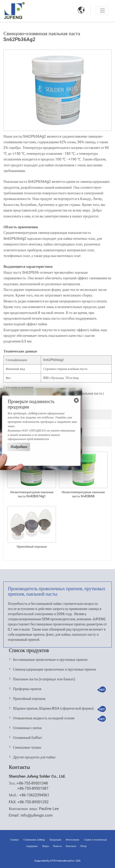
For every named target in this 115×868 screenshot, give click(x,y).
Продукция (56, 840)
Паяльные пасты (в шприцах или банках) (44, 679)
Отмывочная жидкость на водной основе (44, 718)
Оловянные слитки (27, 728)
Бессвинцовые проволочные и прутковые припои (50, 660)
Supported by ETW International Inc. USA (57, 861)
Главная (14, 840)
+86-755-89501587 (33, 788)
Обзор (83, 846)
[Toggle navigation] (102, 11)
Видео (46, 846)
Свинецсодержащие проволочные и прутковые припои (54, 669)
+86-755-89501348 (32, 783)
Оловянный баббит (27, 738)
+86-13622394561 (34, 795)
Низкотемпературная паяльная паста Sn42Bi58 (83, 494)
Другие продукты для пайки (34, 757)
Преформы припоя (27, 689)
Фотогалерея (72, 840)
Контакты (19, 767)
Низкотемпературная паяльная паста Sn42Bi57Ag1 (32, 494)
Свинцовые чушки (27, 747)
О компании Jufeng (34, 840)
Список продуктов (29, 650)
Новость (57, 846)
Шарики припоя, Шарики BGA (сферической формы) (53, 708)
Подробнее (19, 447)
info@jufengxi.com (37, 815)
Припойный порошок (32, 546)
